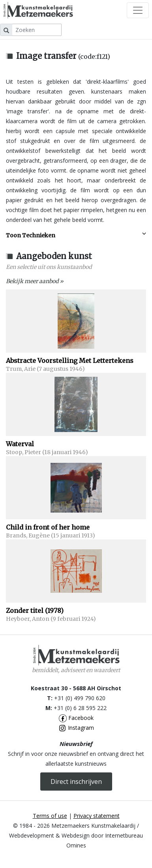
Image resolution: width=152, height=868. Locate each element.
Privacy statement (97, 816)
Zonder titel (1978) (35, 611)
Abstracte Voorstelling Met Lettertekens (70, 361)
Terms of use (50, 816)
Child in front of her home (48, 527)
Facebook (76, 718)
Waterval (20, 444)
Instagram (76, 728)
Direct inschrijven (76, 782)
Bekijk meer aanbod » (35, 281)
